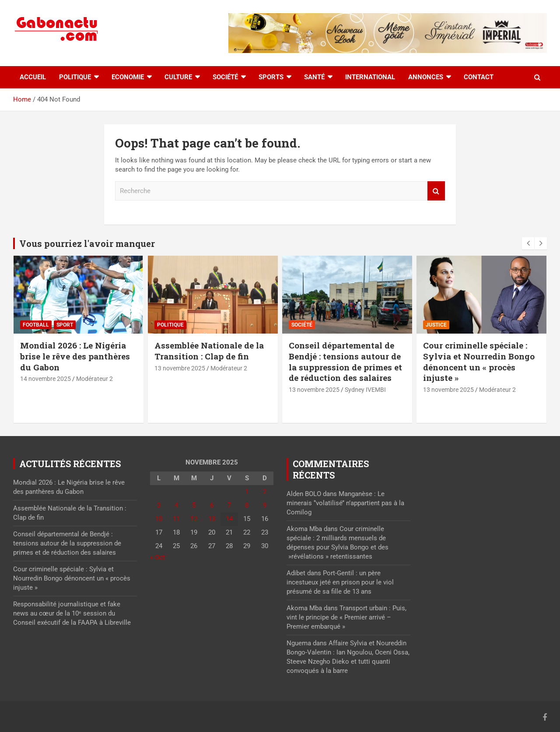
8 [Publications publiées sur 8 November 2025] (247, 505)
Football (36, 325)
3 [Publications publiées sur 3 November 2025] (159, 505)
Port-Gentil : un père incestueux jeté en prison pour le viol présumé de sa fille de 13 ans (340, 582)
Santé (314, 77)
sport (65, 325)
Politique (75, 77)
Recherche (436, 191)
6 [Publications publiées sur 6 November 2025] (212, 505)
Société (225, 77)
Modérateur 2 (94, 379)
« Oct (157, 557)
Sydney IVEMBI (365, 390)
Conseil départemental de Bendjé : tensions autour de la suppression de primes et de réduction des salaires (345, 361)
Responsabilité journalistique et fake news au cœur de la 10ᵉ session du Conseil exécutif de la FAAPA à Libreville (72, 613)
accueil (33, 77)
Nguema (299, 643)
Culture (178, 77)
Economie (128, 77)
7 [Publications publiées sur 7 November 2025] (229, 505)
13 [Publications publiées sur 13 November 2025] (212, 519)
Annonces (426, 77)
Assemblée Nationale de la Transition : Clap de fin (209, 351)
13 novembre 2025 (180, 368)
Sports (271, 77)
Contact (479, 77)
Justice (436, 325)
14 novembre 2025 (45, 379)
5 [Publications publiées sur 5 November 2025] (194, 505)
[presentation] (528, 243)
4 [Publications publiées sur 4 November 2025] (176, 505)
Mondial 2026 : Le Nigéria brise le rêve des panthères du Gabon (75, 356)
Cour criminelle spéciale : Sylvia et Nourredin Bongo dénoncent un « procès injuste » (479, 361)
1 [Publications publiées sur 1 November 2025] (247, 492)
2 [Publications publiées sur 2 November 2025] (265, 492)
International (370, 77)
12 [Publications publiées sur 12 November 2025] (194, 519)
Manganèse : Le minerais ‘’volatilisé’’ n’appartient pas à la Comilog (345, 503)
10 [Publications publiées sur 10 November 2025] (159, 519)
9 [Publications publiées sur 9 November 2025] (265, 505)
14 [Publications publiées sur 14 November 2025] (229, 519)
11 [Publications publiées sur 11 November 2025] (176, 519)
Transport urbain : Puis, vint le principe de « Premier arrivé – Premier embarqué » (346, 617)
